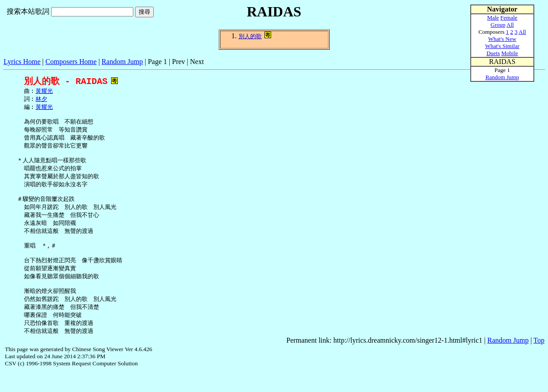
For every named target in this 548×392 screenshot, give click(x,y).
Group (498, 25)
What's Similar (502, 46)
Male (493, 18)
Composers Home (71, 62)
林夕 (41, 100)
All (510, 25)
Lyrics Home (22, 62)
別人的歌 (250, 36)
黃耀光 (44, 92)
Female (509, 18)
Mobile (510, 53)
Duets (493, 53)
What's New (502, 39)
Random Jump (122, 62)
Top (539, 360)
